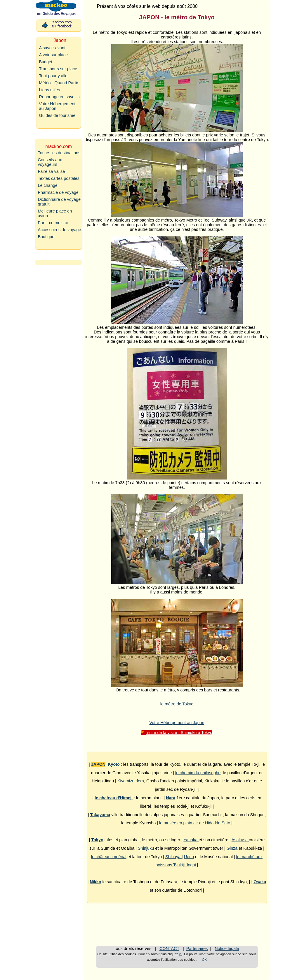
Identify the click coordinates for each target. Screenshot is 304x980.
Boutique (46, 237)
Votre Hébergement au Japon (177, 723)
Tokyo (97, 840)
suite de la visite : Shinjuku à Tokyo (177, 733)
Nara (171, 798)
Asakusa (240, 840)
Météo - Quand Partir (59, 83)
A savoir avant (52, 48)
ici (181, 954)
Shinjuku (146, 848)
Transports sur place (58, 69)
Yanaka (191, 840)
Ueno (189, 857)
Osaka (260, 882)
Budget (46, 62)
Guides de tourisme (57, 115)
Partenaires (197, 949)
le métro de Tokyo (177, 704)
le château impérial (109, 857)
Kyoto (114, 764)
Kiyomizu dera (131, 781)
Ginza (232, 848)
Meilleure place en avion (55, 213)
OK (204, 960)
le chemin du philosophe (198, 773)
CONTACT (169, 949)
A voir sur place (53, 55)
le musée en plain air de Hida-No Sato (195, 823)
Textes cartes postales (59, 178)
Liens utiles (50, 90)
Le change (48, 185)
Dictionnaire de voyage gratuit (59, 202)
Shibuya (173, 857)
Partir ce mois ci (53, 223)
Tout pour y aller (54, 76)
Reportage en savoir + (60, 97)
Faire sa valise (52, 171)
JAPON (98, 764)
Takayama (100, 815)
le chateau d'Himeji (114, 798)
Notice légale (227, 949)
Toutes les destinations (59, 153)
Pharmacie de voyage (58, 192)
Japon (60, 40)
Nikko (95, 882)
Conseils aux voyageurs (50, 162)
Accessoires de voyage (60, 230)
